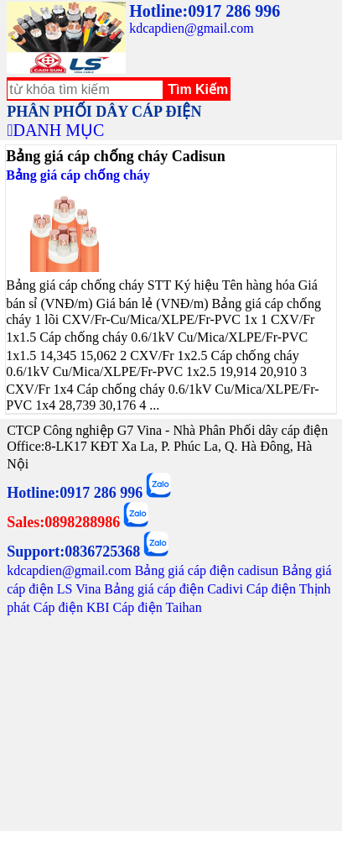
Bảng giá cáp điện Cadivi (174, 589)
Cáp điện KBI (72, 607)
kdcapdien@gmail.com (191, 28)
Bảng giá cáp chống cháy (78, 175)
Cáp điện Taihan (157, 607)
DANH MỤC (58, 130)
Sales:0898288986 (63, 522)
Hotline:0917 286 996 (205, 11)
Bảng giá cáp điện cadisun (207, 570)
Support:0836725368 (73, 552)
